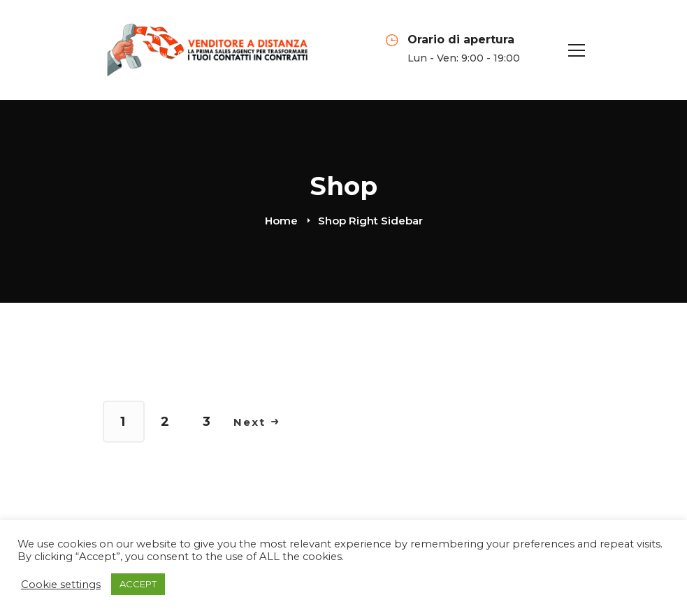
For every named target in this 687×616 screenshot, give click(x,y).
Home (281, 221)
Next (256, 422)
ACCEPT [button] (138, 584)
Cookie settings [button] (61, 585)
